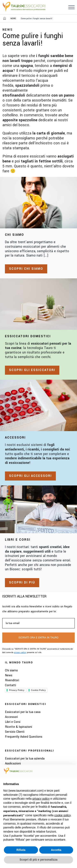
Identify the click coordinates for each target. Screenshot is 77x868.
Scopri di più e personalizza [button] (38, 860)
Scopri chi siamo (26, 269)
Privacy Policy (17, 690)
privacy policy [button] (41, 799)
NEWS (13, 19)
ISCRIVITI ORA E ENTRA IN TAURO (38, 638)
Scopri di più (22, 583)
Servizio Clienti (15, 732)
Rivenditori (12, 680)
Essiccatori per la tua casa (23, 712)
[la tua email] (38, 623)
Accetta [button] (56, 850)
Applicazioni (13, 764)
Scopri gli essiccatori (32, 370)
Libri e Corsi (13, 722)
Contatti (10, 685)
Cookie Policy (38, 690)
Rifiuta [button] (21, 850)
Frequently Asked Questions (24, 737)
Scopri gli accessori (30, 476)
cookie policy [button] (63, 815)
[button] (71, 7)
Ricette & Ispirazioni (18, 727)
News (9, 675)
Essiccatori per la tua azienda (25, 759)
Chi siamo (11, 670)
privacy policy (20, 653)
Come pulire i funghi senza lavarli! (37, 19)
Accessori (11, 717)
